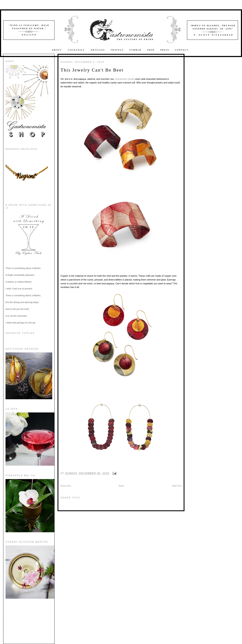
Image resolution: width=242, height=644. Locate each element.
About (57, 50)
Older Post (177, 486)
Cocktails (77, 50)
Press (165, 50)
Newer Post (66, 486)
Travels (117, 50)
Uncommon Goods (125, 79)
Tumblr (135, 50)
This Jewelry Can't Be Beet (92, 70)
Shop (151, 50)
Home (121, 486)
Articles (98, 50)
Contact (182, 50)
